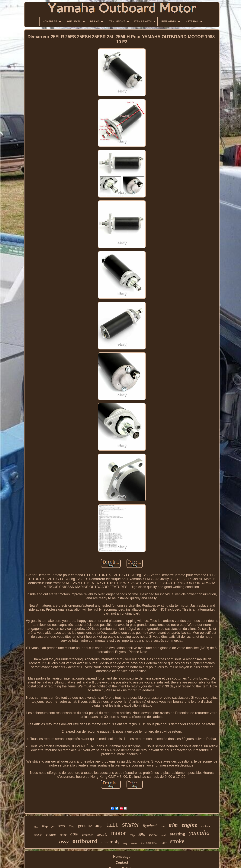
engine (189, 825)
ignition (38, 835)
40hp (99, 826)
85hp (72, 826)
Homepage (122, 857)
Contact (122, 863)
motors (205, 826)
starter (131, 825)
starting (178, 834)
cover (63, 835)
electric (102, 834)
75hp (132, 835)
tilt (112, 825)
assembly (111, 842)
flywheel (150, 826)
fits (53, 826)
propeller (88, 835)
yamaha (199, 833)
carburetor (149, 842)
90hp (45, 826)
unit (164, 843)
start (62, 826)
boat (74, 834)
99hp (142, 834)
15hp (36, 827)
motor (119, 833)
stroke (177, 841)
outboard (85, 841)
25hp (163, 827)
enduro (51, 834)
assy (64, 841)
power (153, 834)
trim (173, 825)
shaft (164, 835)
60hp (125, 844)
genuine (85, 826)
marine (134, 844)
